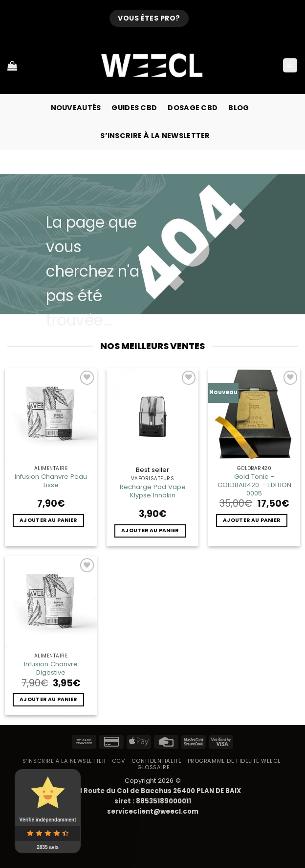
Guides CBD (134, 108)
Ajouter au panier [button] (48, 520)
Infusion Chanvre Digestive (51, 668)
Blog (239, 108)
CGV (119, 761)
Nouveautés (76, 108)
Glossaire (153, 767)
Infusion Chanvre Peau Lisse (51, 481)
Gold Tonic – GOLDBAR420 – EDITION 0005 (254, 485)
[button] (290, 66)
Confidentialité (156, 761)
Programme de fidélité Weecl (234, 761)
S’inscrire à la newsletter (155, 136)
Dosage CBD (193, 108)
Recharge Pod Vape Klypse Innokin (153, 491)
